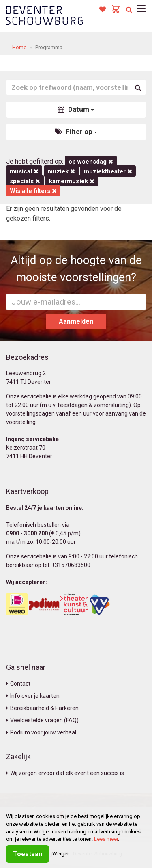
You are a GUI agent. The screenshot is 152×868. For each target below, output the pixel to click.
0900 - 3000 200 (27, 533)
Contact (18, 684)
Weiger (61, 854)
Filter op (76, 132)
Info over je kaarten (33, 696)
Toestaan (28, 854)
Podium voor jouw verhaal (41, 732)
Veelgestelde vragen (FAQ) (42, 720)
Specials (25, 181)
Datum (76, 109)
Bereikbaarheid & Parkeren (42, 708)
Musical (24, 171)
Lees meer (106, 839)
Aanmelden (76, 321)
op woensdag (91, 162)
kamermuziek (72, 181)
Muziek (61, 171)
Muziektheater (108, 171)
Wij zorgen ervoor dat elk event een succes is (65, 773)
